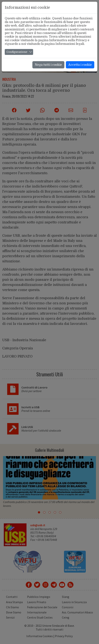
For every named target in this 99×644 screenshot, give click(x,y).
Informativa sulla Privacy (68, 40)
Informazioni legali (70, 44)
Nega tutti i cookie (48, 65)
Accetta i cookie (80, 65)
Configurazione (17, 52)
